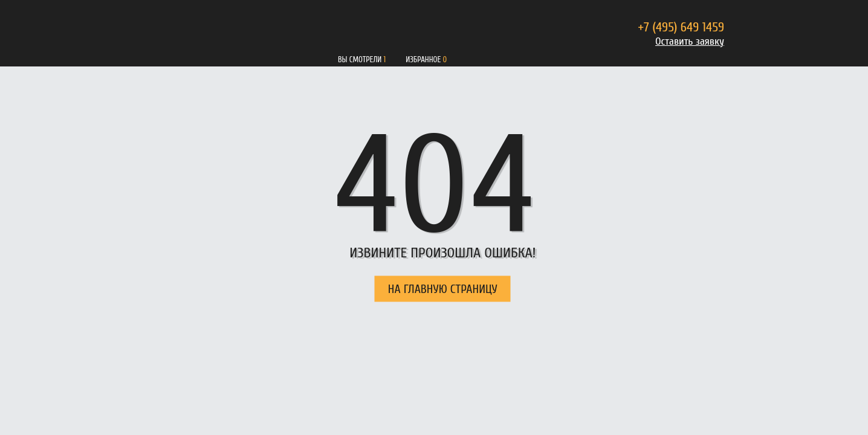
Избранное (423, 60)
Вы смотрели (360, 60)
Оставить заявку (690, 41)
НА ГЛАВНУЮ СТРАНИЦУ (443, 289)
